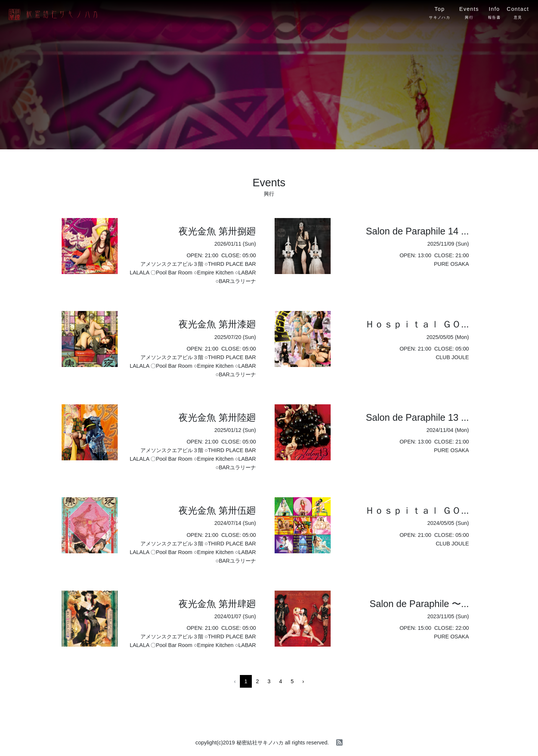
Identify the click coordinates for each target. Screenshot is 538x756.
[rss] (339, 743)
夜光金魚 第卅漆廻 (217, 324)
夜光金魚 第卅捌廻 (217, 231)
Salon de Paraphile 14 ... (417, 231)
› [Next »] (303, 681)
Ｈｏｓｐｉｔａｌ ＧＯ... (417, 324)
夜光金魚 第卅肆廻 (217, 604)
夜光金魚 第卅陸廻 (217, 417)
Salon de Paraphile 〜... (419, 604)
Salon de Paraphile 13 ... (417, 417)
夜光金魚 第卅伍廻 (217, 510)
